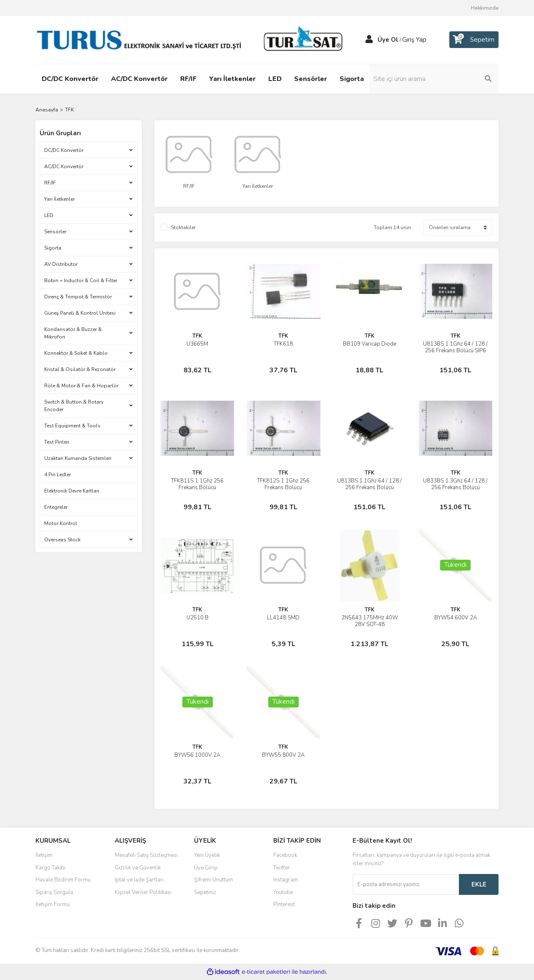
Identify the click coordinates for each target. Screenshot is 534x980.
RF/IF (50, 183)
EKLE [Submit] (479, 884)
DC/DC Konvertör (64, 150)
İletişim (44, 855)
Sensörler (55, 232)
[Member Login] (369, 40)
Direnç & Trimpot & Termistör (78, 297)
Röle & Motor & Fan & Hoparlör (81, 386)
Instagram (286, 880)
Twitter (282, 868)
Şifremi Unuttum (213, 880)
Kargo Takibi (50, 868)
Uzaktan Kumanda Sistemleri (78, 458)
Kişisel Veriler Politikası (143, 892)
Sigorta (53, 248)
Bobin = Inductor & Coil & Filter (81, 280)
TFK (69, 110)
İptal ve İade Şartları (139, 880)
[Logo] (192, 39)
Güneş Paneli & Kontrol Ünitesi (80, 313)
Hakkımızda (485, 8)
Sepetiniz (205, 892)
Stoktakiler (183, 227)
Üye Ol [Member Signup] (388, 40)
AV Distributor (61, 264)
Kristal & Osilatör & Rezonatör (80, 369)
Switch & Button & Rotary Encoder (74, 406)
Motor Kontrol (61, 523)
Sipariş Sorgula (54, 892)
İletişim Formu (53, 904)
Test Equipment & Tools (72, 426)
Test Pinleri (57, 442)
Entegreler (56, 507)
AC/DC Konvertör (64, 167)
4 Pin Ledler (58, 475)
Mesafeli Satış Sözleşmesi (146, 855)
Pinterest (284, 904)
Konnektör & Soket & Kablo (76, 353)
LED (49, 215)
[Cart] (474, 40)
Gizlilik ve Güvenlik (138, 868)
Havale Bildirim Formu (63, 880)
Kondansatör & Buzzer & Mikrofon (73, 333)
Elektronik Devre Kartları (72, 491)
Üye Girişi (206, 868)
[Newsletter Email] (406, 884)
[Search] (442, 79)
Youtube (283, 892)
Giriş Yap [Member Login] (414, 40)
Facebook (285, 855)
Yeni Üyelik (207, 855)
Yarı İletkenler (59, 199)
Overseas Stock (62, 540)
